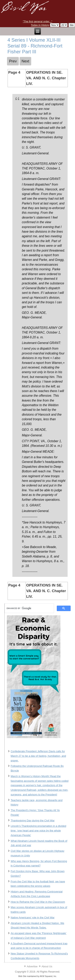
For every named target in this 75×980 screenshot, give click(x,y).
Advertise (32, 966)
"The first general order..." (37, 21)
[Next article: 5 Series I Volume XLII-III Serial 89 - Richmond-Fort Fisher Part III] (25, 61)
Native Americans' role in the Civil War (32, 918)
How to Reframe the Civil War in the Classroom (38, 902)
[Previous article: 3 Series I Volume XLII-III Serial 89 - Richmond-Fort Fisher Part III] (13, 61)
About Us (47, 966)
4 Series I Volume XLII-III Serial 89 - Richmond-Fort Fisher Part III (35, 46)
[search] (29, 608)
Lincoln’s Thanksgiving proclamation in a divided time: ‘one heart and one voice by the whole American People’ (38, 831)
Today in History (40, 25)
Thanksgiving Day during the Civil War (33, 820)
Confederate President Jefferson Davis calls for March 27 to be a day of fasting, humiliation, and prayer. (38, 756)
